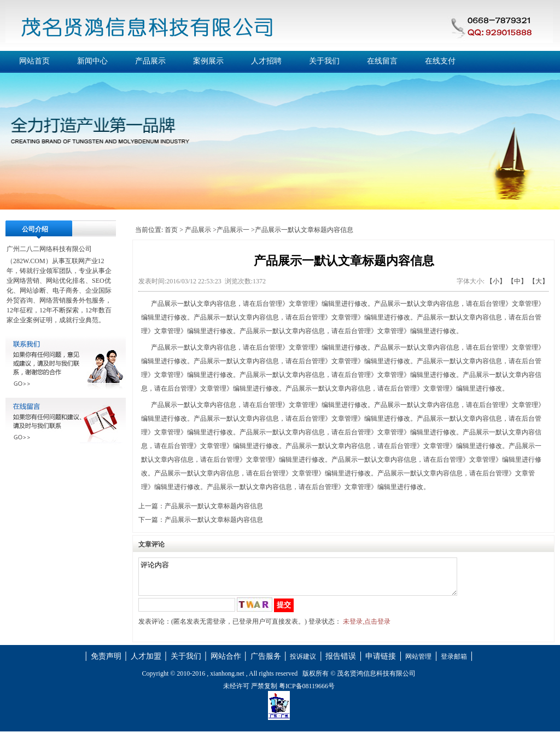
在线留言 (382, 61)
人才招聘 (266, 61)
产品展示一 (233, 230)
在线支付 (440, 61)
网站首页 (34, 61)
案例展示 (208, 61)
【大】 (539, 281)
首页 (171, 230)
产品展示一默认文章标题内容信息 (214, 506)
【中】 (517, 281)
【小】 (496, 281)
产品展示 (150, 61)
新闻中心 (92, 61)
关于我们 (324, 61)
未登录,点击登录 (367, 628)
